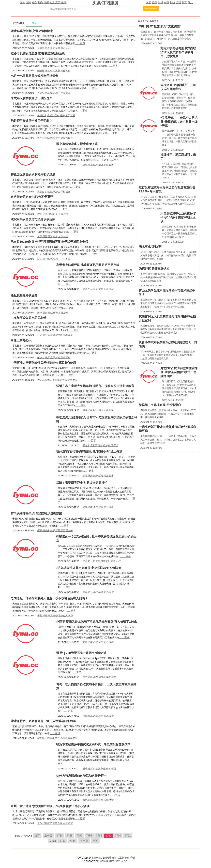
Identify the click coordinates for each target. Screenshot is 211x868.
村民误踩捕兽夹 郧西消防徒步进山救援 (36, 513)
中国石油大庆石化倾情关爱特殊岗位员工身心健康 (43, 363)
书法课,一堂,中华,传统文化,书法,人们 (101, 561)
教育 (184, 2)
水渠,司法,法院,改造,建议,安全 (53, 236)
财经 (161, 2)
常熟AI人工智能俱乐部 (122, 858)
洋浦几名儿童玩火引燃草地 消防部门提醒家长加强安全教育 (95, 386)
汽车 (58, 2)
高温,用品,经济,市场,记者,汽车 (98, 289)
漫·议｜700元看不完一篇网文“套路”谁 (81, 653)
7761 (128, 836)
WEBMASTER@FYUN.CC (113, 861)
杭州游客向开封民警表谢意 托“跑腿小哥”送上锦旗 (89, 451)
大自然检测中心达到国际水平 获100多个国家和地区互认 (178, 217)
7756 (79, 836)
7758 (99, 836)
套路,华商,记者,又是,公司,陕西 (98, 642)
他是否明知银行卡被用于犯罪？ (31, 121)
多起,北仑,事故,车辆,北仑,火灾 (98, 592)
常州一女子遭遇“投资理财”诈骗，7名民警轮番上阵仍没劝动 (50, 806)
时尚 (40, 2)
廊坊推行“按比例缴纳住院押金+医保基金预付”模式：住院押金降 (179, 372)
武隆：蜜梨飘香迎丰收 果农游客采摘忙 (82, 483)
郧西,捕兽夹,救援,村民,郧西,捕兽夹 (55, 530)
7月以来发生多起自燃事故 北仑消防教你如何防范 (89, 568)
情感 (46, 2)
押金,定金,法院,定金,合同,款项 (53, 214)
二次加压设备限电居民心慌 (29, 318)
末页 (95, 841)
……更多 (80, 43)
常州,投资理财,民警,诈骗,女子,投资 (55, 823)
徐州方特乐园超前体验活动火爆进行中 (81, 776)
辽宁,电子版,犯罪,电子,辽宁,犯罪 (54, 259)
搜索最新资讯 (151, 9)
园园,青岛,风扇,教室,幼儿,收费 (98, 716)
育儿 (190, 2)
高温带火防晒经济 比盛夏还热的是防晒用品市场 (88, 265)
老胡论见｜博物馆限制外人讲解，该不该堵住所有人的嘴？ (49, 598)
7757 (89, 836)
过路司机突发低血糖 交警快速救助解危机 (38, 53)
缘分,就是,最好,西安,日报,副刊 (53, 313)
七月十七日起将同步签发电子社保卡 (34, 76)
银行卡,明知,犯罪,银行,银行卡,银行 (55, 138)
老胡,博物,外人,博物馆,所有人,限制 (55, 616)
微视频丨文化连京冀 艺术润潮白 (160, 405)
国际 (28, 2)
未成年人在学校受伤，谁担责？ (31, 98)
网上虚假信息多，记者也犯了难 (77, 144)
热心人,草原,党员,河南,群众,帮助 (54, 357)
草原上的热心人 (21, 340)
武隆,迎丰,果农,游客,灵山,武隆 (98, 507)
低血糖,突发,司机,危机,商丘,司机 (54, 71)
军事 (166, 2)
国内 (22, 2)
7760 (118, 836)
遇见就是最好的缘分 (24, 295)
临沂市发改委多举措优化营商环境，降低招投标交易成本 (93, 744)
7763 (63, 841)
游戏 (178, 2)
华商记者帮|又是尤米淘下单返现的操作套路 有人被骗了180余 (97, 622)
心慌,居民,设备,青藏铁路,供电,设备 (55, 335)
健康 (64, 2)
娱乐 (155, 2)
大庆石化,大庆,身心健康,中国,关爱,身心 (57, 380)
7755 (70, 836)
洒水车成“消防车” (151, 247)
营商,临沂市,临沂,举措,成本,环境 (99, 769)
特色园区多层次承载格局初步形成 (33, 174)
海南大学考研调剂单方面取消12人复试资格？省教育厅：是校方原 (178, 52)
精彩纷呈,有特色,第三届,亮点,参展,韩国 (57, 738)
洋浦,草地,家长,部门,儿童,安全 (98, 410)
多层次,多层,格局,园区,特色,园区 (54, 192)
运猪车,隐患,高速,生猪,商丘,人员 (54, 48)
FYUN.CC (97, 858)
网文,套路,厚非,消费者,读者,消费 (99, 677)
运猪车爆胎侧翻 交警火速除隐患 (32, 31)
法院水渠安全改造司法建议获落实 (33, 219)
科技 (172, 2)
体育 (149, 2)
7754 (60, 836)
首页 (37, 836)
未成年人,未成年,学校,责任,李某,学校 (56, 115)
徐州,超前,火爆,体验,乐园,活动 (98, 800)
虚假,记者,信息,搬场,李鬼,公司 (98, 165)
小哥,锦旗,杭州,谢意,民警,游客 (98, 476)
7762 (53, 841)
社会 (34, 2)
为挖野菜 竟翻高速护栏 (154, 269)
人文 (52, 2)
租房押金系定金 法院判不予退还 (32, 197)
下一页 (84, 841)
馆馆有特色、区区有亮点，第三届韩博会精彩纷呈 (43, 721)
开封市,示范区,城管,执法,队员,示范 (100, 445)
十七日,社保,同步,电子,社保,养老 (54, 93)
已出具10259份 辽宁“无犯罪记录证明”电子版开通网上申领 (49, 242)
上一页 (48, 836)
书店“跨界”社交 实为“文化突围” (160, 26)
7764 (73, 841)
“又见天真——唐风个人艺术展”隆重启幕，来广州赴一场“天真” (179, 122)
